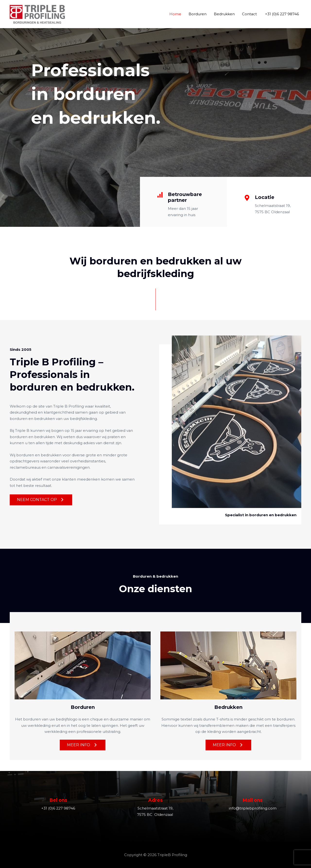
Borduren (198, 14)
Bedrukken (224, 14)
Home (175, 14)
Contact (249, 14)
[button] (41, 500)
